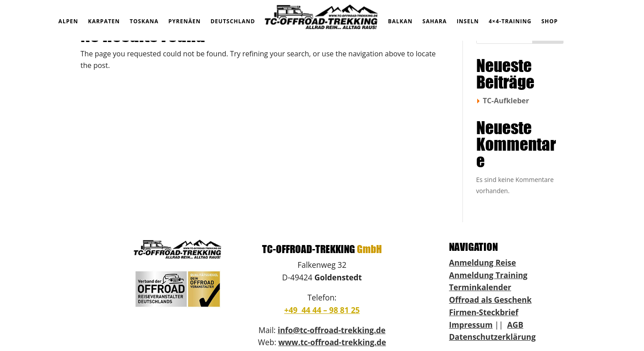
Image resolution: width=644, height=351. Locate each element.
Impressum (471, 325)
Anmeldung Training (488, 275)
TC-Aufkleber (506, 101)
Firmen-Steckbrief (484, 312)
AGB (515, 325)
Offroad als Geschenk (490, 300)
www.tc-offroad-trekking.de (332, 342)
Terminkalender (480, 287)
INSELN (468, 21)
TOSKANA (144, 21)
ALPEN (68, 21)
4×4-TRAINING (510, 21)
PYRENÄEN (185, 21)
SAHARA (435, 21)
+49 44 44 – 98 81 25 (322, 310)
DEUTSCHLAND (233, 21)
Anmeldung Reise (483, 262)
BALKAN (400, 21)
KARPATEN (104, 21)
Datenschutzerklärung (492, 337)
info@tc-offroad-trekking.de (332, 330)
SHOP (549, 21)
